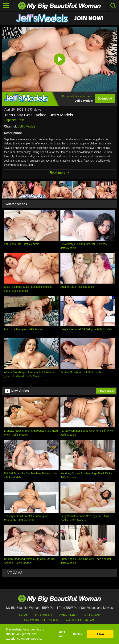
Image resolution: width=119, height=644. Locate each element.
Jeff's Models (27, 126)
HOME (24, 615)
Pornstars (68, 615)
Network (92, 615)
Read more (59, 173)
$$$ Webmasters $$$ (41, 620)
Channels (43, 615)
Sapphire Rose (14, 120)
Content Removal (80, 620)
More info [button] (62, 634)
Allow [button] (100, 634)
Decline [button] (78, 634)
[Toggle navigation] (6, 6)
